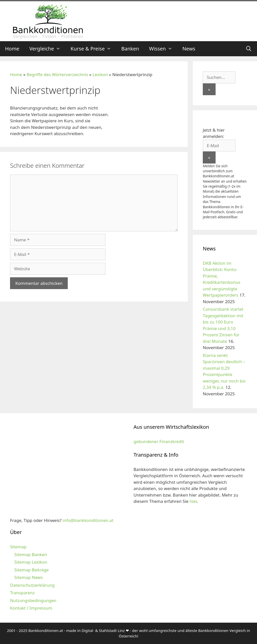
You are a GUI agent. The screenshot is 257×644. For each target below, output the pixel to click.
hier (193, 501)
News (189, 49)
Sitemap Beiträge (31, 570)
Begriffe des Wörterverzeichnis (57, 74)
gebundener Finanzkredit (159, 441)
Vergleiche (47, 49)
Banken (130, 49)
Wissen (163, 49)
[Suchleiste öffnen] (249, 49)
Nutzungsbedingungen (33, 600)
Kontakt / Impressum (31, 608)
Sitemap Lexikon (31, 562)
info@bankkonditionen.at (88, 520)
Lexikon (100, 74)
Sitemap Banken (31, 554)
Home (12, 49)
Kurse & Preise (93, 49)
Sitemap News (28, 577)
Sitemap (18, 547)
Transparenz (22, 593)
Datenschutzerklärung (32, 585)
